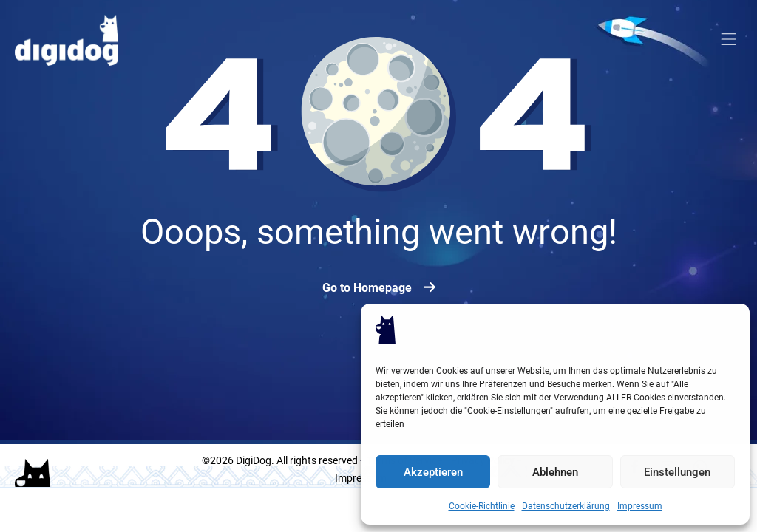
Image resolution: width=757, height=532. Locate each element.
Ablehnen (555, 472)
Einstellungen (677, 472)
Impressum (640, 505)
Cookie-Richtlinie (482, 505)
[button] (729, 41)
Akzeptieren (433, 472)
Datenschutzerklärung (566, 505)
